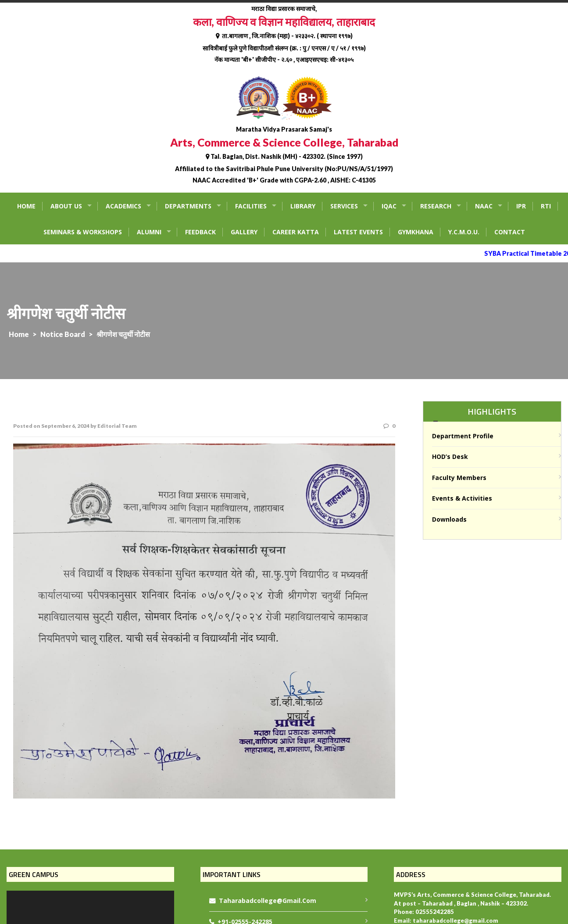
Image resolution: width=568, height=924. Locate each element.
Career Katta (296, 232)
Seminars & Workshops (83, 232)
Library (303, 206)
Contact (510, 232)
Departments (188, 206)
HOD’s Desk (450, 457)
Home (26, 206)
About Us (66, 206)
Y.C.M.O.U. (464, 232)
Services (344, 206)
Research (436, 206)
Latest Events (358, 232)
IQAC (389, 206)
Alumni (149, 232)
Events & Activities (462, 498)
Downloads (449, 519)
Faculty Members (459, 478)
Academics (123, 206)
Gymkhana (416, 232)
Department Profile (463, 436)
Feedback (200, 232)
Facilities (251, 206)
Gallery (244, 232)
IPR (521, 206)
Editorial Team (117, 426)
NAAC (484, 206)
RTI (546, 206)
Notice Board (63, 334)
